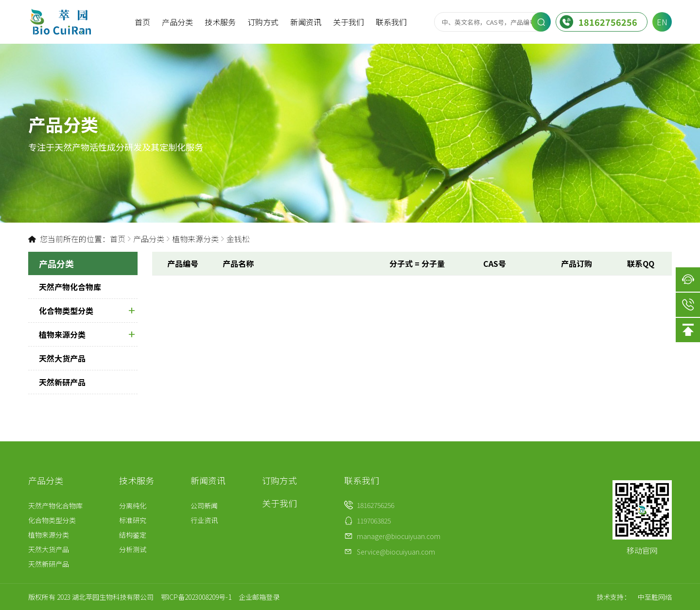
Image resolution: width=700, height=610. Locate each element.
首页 (142, 22)
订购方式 (263, 22)
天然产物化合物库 (70, 287)
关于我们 (349, 22)
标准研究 (133, 520)
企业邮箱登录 (259, 597)
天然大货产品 (62, 358)
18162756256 (598, 22)
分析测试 (133, 549)
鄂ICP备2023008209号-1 (196, 597)
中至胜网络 (655, 597)
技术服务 (220, 22)
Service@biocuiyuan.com (396, 552)
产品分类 (177, 22)
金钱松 (238, 239)
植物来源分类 (195, 239)
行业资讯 (204, 520)
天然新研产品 (62, 382)
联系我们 (391, 22)
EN (662, 22)
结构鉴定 (133, 535)
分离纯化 (133, 505)
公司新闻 (204, 505)
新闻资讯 (306, 22)
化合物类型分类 (87, 311)
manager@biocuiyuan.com (399, 536)
